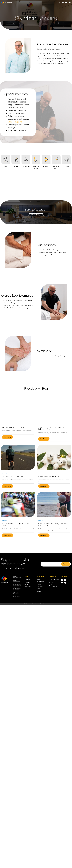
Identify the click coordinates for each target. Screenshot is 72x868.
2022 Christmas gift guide (49, 476)
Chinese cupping (15, 122)
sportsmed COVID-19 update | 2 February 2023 (51, 428)
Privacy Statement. (44, 604)
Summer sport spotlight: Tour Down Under (16, 524)
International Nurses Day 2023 (14, 427)
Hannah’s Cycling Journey (12, 476)
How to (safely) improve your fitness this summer (53, 524)
